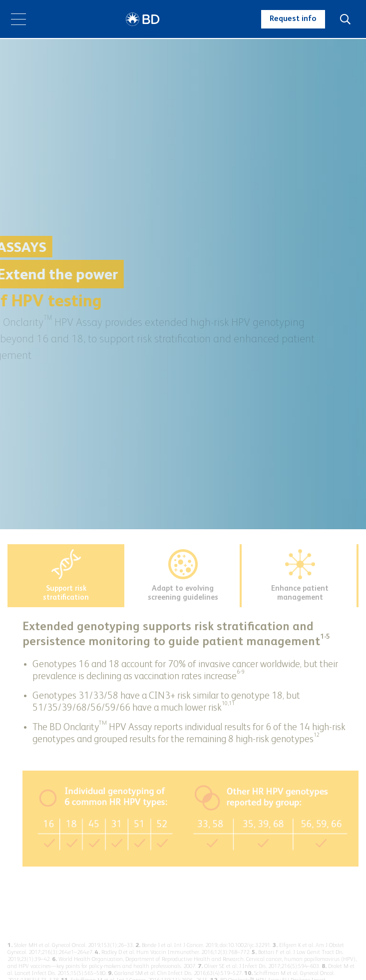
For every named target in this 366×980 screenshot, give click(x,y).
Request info (293, 19)
